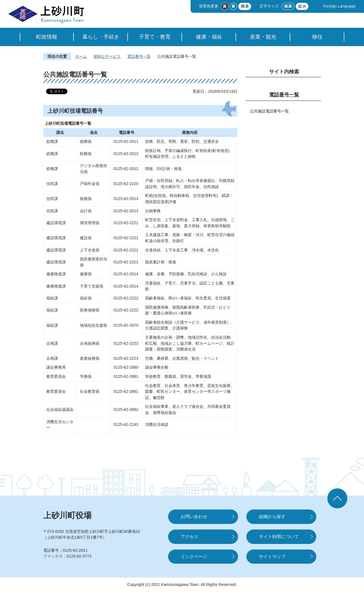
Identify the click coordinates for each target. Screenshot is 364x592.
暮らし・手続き (101, 37)
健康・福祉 (209, 37)
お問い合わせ (194, 517)
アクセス (189, 537)
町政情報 (47, 37)
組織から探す (272, 517)
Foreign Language (339, 6)
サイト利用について (279, 537)
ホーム (81, 56)
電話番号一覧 (139, 56)
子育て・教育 (155, 37)
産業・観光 (263, 37)
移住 (317, 37)
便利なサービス (107, 56)
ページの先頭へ (337, 498)
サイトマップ (272, 557)
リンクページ (194, 557)
